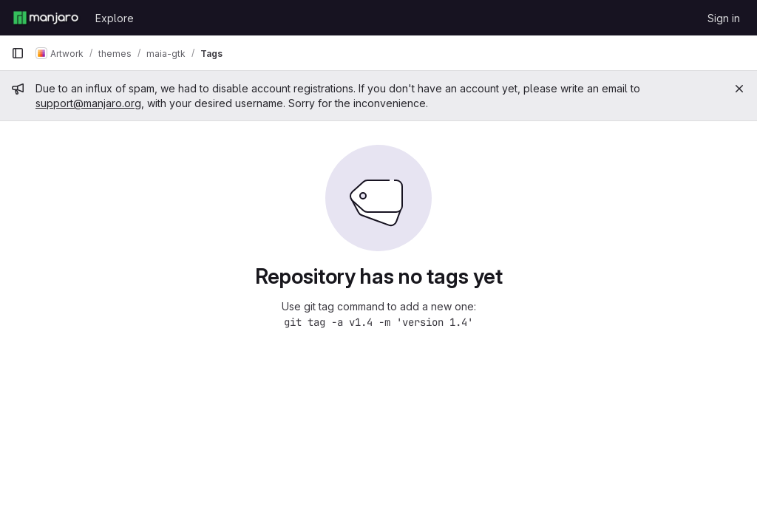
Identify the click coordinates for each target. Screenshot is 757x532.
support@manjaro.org (88, 103)
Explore (115, 18)
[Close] (739, 89)
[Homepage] (46, 18)
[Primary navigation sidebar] (18, 53)
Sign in (724, 18)
